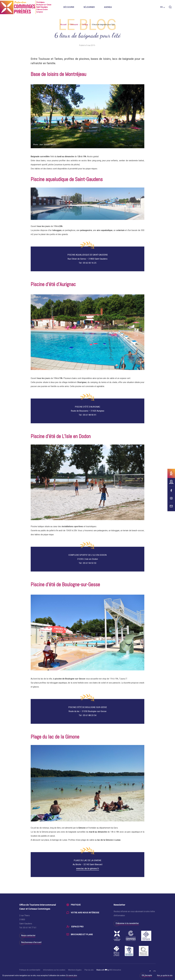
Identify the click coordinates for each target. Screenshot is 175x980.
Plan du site (89, 970)
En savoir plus (72, 976)
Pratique (76, 905)
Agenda (108, 8)
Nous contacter (28, 935)
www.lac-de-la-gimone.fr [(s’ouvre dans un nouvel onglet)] (88, 869)
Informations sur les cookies (54, 970)
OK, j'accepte (147, 975)
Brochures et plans (82, 935)
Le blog (85, 25)
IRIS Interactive (115, 970)
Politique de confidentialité (30, 970)
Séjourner (89, 8)
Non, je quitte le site (165, 976)
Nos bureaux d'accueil (31, 942)
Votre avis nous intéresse (85, 913)
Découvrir (69, 8)
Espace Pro (77, 927)
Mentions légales (75, 970)
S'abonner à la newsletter (127, 923)
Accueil (63, 25)
